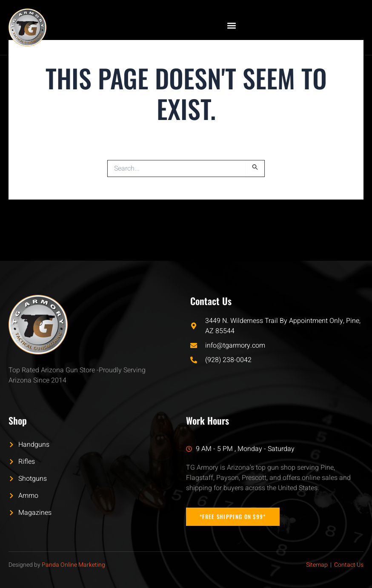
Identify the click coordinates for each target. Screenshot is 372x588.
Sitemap (317, 565)
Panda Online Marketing (73, 565)
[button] (231, 25)
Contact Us (349, 565)
